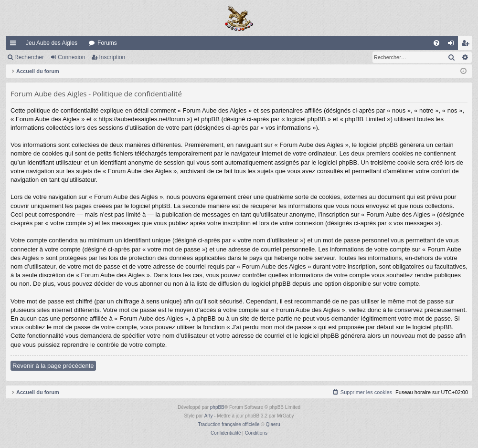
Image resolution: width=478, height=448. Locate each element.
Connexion (71, 57)
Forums (107, 43)
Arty (209, 416)
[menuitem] (436, 43)
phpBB (217, 407)
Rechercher (29, 57)
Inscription (112, 57)
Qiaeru (273, 424)
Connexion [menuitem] (453, 45)
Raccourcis (15, 45)
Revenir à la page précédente (53, 366)
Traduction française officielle (229, 424)
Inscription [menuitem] (467, 45)
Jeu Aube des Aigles (52, 43)
